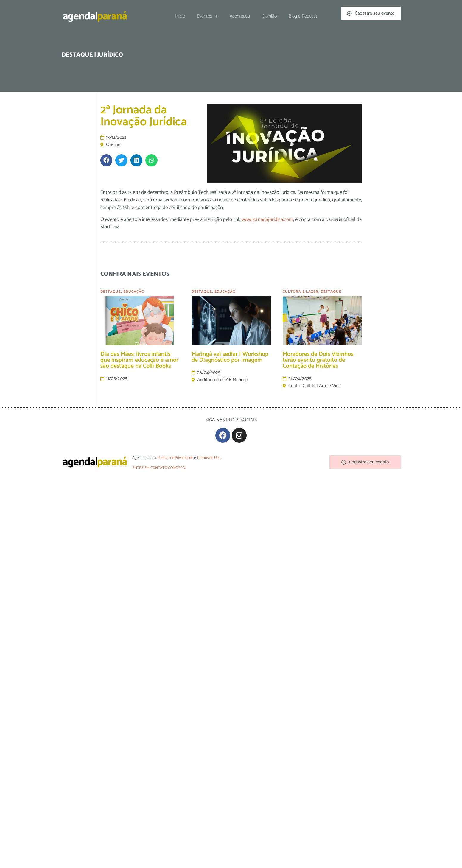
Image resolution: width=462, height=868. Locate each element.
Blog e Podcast (303, 16)
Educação (134, 292)
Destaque (111, 292)
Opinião (269, 16)
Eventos (207, 16)
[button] (106, 160)
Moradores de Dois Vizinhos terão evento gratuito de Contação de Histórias (318, 360)
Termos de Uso (209, 458)
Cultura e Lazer (301, 292)
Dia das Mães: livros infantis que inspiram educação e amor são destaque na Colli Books (139, 360)
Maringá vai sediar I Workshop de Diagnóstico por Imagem (230, 357)
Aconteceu (240, 16)
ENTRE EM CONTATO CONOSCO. (159, 468)
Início (180, 16)
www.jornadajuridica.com (267, 219)
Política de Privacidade (175, 458)
